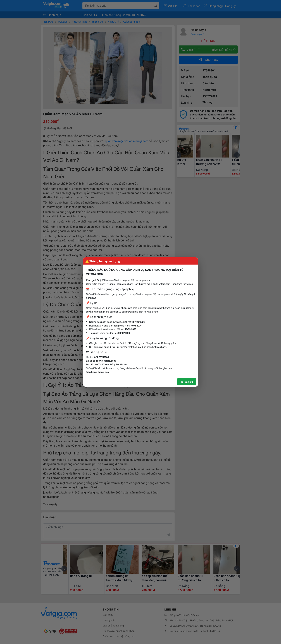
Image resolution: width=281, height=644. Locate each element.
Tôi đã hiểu (187, 382)
